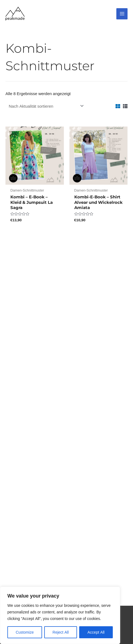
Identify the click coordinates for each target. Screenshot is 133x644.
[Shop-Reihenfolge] (45, 106)
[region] (60, 615)
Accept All (96, 632)
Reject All (60, 632)
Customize (25, 632)
